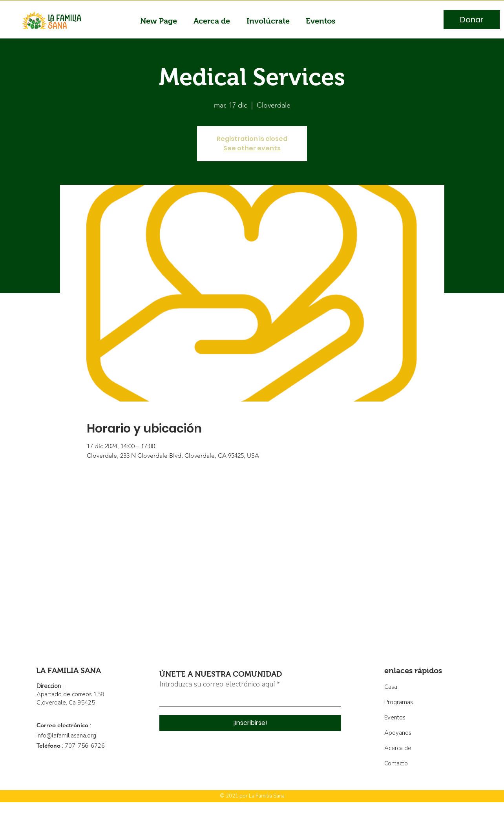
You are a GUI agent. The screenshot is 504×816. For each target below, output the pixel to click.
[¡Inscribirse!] (250, 723)
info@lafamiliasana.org (66, 736)
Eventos (395, 717)
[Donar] (472, 19)
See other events (252, 148)
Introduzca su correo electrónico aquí (217, 684)
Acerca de (398, 748)
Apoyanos (398, 733)
